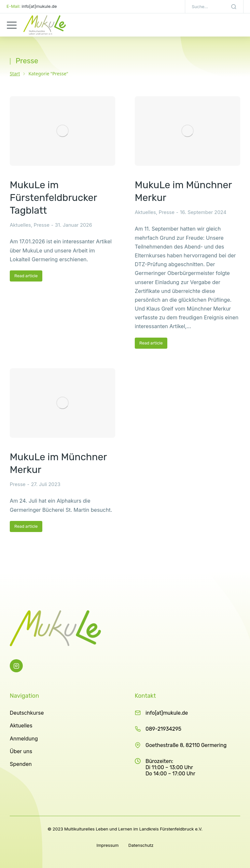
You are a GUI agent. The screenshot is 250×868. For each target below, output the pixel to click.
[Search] (234, 7)
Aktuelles (20, 225)
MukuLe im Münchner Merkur (183, 191)
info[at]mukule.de (167, 713)
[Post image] (62, 131)
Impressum (107, 845)
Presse (42, 225)
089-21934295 (163, 729)
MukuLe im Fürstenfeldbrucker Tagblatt (53, 198)
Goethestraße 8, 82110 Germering (186, 745)
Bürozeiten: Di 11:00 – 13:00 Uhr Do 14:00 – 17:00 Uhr (170, 767)
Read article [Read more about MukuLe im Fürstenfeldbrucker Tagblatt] (26, 276)
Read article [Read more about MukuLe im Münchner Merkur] (151, 343)
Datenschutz (141, 845)
